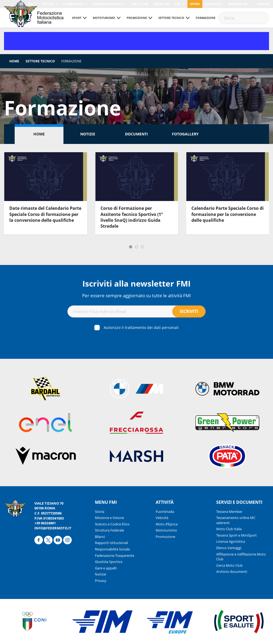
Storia (100, 512)
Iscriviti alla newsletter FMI (136, 283)
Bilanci (100, 537)
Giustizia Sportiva (109, 562)
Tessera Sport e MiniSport (236, 535)
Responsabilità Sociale (112, 549)
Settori (48, 4)
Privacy (101, 581)
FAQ (178, 4)
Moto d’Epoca (167, 524)
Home (14, 61)
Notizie (88, 134)
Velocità (162, 518)
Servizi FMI (162, 4)
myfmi (195, 4)
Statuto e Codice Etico (112, 524)
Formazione (206, 18)
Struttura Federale (109, 530)
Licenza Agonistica (231, 541)
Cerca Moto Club (229, 565)
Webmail (264, 4)
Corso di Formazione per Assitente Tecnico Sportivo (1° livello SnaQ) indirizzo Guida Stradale (132, 217)
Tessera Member (229, 512)
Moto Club (140, 4)
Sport (77, 18)
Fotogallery (185, 134)
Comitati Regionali (107, 4)
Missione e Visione (109, 518)
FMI (31, 4)
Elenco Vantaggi (229, 548)
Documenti (214, 4)
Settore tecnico (171, 18)
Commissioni (73, 4)
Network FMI (238, 4)
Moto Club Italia (229, 529)
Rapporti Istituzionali (111, 543)
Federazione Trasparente (115, 556)
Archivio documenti (232, 571)
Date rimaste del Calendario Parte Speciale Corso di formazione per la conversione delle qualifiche (45, 214)
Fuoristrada (165, 512)
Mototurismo (104, 18)
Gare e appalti (106, 568)
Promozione (137, 18)
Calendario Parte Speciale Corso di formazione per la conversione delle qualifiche (228, 214)
